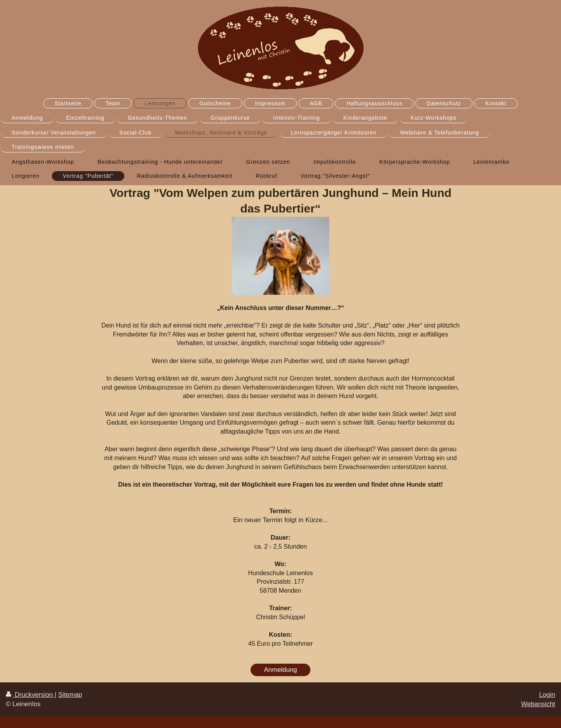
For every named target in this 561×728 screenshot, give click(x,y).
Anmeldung (281, 670)
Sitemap (70, 695)
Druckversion (30, 695)
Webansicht (538, 704)
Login (547, 695)
